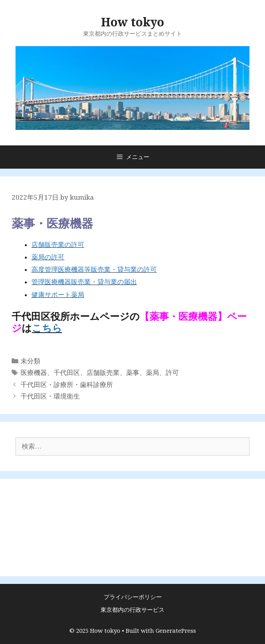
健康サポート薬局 (58, 295)
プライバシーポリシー (133, 597)
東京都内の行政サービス (132, 610)
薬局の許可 (48, 257)
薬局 (152, 373)
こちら (47, 328)
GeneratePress (176, 631)
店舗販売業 (103, 373)
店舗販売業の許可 (58, 245)
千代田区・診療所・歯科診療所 (67, 385)
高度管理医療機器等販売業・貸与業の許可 (94, 269)
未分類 (30, 361)
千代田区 (67, 373)
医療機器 (34, 373)
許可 (172, 373)
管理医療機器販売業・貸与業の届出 (84, 282)
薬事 (133, 373)
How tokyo (132, 22)
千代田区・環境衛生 (50, 396)
